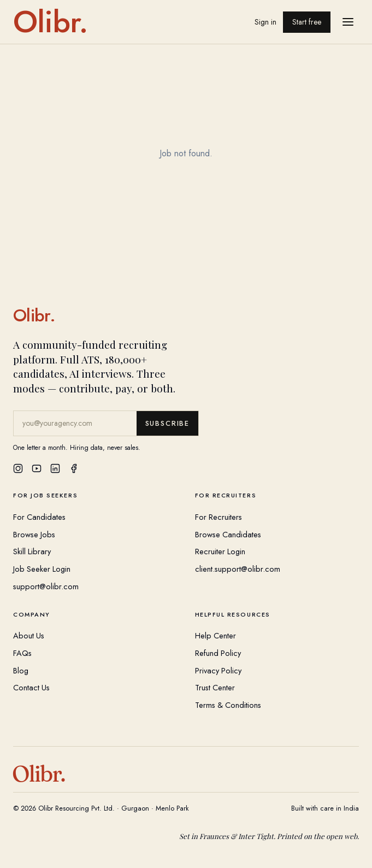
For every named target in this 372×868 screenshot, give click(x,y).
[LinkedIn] (55, 468)
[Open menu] (348, 22)
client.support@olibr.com (238, 569)
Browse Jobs (34, 534)
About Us (29, 635)
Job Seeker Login (42, 569)
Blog (21, 670)
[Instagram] (18, 468)
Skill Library (32, 551)
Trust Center (215, 687)
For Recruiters (219, 517)
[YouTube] (37, 468)
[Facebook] (74, 468)
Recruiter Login (220, 551)
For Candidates (39, 517)
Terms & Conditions (228, 705)
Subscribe (167, 423)
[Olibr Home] (186, 315)
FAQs (22, 653)
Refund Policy (218, 653)
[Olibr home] (51, 22)
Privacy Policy (218, 670)
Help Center (215, 635)
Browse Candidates (228, 534)
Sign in (265, 22)
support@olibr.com (46, 586)
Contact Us (31, 687)
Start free (307, 22)
